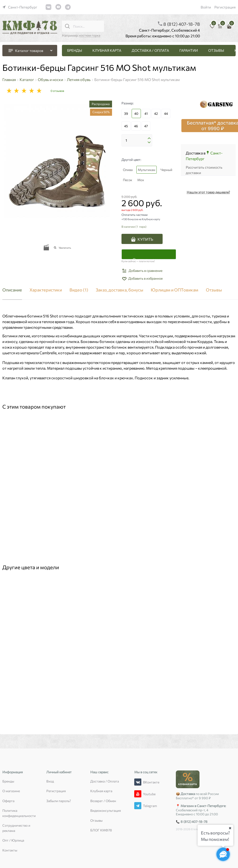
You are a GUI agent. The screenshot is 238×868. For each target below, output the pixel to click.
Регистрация (225, 7)
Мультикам (147, 170)
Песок (128, 180)
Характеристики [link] (46, 290)
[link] (20, 7)
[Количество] (137, 140)
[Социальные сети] (223, 854)
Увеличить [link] (65, 248)
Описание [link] (12, 290)
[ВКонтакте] (138, 782)
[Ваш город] (230, 828)
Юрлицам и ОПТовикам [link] (175, 290)
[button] (149, 138)
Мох (141, 180)
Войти (206, 7)
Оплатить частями (149, 258)
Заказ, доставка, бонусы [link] (119, 290)
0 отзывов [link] (57, 91)
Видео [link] (79, 290)
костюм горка (90, 35)
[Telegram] (138, 806)
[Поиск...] (67, 26)
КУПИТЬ (145, 239)
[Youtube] (138, 794)
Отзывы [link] (214, 290)
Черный (166, 170)
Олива (128, 170)
